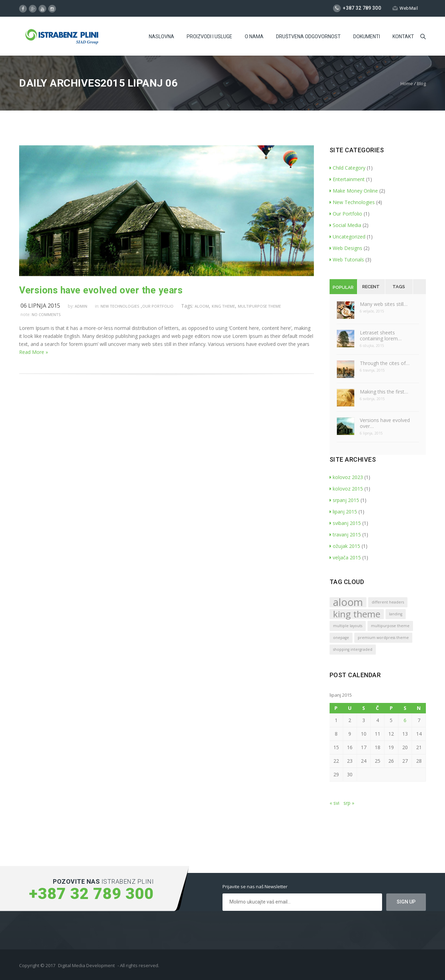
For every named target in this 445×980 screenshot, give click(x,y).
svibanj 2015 (345, 523)
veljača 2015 (345, 557)
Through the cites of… (385, 363)
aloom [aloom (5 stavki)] (348, 602)
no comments (46, 314)
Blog (421, 83)
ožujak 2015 (345, 546)
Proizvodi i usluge (209, 37)
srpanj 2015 (344, 500)
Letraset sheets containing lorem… (381, 335)
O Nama (254, 37)
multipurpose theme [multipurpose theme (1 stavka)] (390, 626)
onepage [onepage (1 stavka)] (341, 638)
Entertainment (347, 179)
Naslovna (161, 37)
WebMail (405, 8)
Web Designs (346, 248)
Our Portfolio (158, 306)
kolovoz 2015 (346, 489)
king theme (223, 306)
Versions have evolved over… (385, 423)
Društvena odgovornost (308, 37)
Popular (343, 287)
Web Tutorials (347, 260)
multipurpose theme (259, 306)
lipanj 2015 (343, 512)
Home (407, 83)
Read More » (34, 352)
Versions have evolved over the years (101, 290)
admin (81, 306)
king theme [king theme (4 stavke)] (357, 614)
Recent (371, 287)
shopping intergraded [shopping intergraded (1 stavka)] (353, 649)
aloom (202, 306)
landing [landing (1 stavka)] (396, 614)
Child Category (347, 168)
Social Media (345, 225)
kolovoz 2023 (346, 477)
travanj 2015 (345, 534)
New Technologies (120, 306)
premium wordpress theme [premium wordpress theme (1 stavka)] (383, 638)
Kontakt (403, 37)
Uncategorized (347, 237)
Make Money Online (354, 191)
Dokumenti (367, 37)
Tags (399, 287)
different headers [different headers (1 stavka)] (388, 602)
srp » (349, 803)
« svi (334, 803)
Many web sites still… (384, 304)
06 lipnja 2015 (40, 306)
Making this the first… (384, 392)
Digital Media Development (86, 965)
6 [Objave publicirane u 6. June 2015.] (405, 720)
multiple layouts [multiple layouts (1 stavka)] (348, 626)
